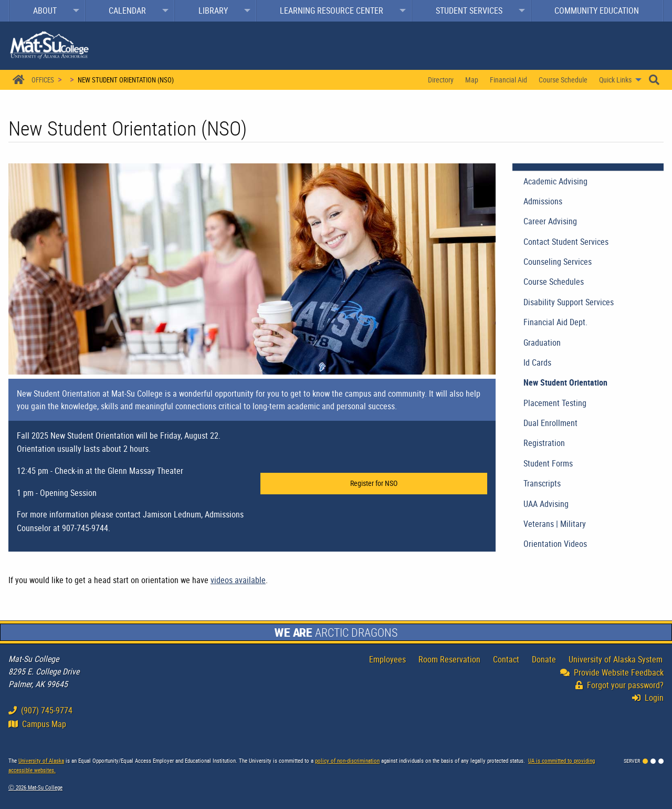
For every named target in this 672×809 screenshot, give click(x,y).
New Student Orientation (565, 382)
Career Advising (550, 221)
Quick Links (615, 80)
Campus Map (37, 724)
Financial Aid (508, 80)
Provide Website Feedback (612, 672)
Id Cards (537, 362)
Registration (544, 443)
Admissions (543, 201)
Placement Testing (555, 403)
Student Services (469, 11)
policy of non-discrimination (347, 760)
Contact (506, 659)
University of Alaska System (616, 659)
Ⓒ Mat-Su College (35, 787)
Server (632, 761)
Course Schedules (554, 282)
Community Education (597, 11)
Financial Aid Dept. (555, 322)
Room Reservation (449, 659)
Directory (441, 80)
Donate (544, 659)
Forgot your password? (619, 685)
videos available (238, 580)
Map (472, 80)
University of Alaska (41, 760)
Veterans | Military (555, 524)
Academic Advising (555, 181)
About (45, 11)
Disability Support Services (569, 302)
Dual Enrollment (550, 423)
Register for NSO (374, 483)
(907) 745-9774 (40, 710)
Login (650, 698)
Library (213, 11)
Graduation (542, 343)
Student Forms (548, 463)
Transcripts (542, 483)
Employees (387, 659)
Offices (43, 80)
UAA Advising (546, 504)
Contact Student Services (566, 242)
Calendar (127, 11)
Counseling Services (558, 262)
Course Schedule (563, 80)
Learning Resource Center (332, 11)
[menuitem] (47, 11)
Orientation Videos (555, 544)
